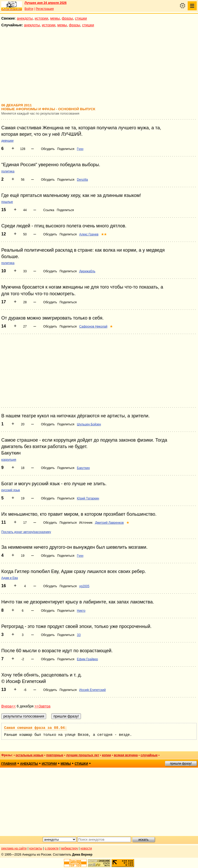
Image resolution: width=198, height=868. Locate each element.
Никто (81, 611)
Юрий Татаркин (88, 498)
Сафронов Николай (93, 327)
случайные (149, 755)
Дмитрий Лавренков (109, 523)
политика (8, 171)
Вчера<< (9, 706)
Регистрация (45, 9)
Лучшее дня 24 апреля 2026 (46, 3)
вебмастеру (69, 848)
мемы (55, 18)
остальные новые (29, 755)
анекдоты (25, 18)
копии (106, 755)
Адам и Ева (10, 578)
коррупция (9, 460)
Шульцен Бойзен (89, 424)
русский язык (11, 490)
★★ (104, 234)
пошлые (7, 202)
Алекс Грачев (89, 234)
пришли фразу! (181, 763)
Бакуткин (83, 468)
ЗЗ (79, 635)
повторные (55, 755)
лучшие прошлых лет (82, 755)
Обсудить (48, 149)
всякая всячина (126, 755)
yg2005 (84, 586)
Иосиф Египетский (92, 690)
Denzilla (82, 180)
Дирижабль (87, 271)
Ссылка (49, 210)
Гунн (80, 149)
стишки (81, 18)
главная (9, 764)
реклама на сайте (14, 848)
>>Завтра (43, 706)
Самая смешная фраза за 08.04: (36, 728)
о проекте (52, 848)
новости (86, 848)
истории (42, 18)
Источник (86, 523)
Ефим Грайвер (87, 659)
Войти (29, 9)
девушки (7, 141)
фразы (67, 18)
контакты (36, 848)
